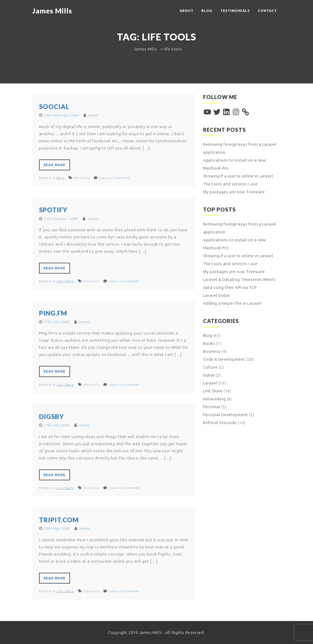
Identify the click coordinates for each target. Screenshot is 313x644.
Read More (55, 165)
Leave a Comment (114, 178)
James (93, 115)
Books (209, 343)
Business (212, 351)
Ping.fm (53, 313)
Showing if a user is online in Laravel (238, 176)
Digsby (52, 417)
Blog (207, 11)
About (186, 11)
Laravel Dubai (216, 295)
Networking (214, 399)
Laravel (210, 383)
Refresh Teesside (220, 423)
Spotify (53, 210)
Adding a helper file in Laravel (232, 303)
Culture (210, 367)
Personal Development (226, 415)
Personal (212, 407)
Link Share (65, 281)
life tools (82, 178)
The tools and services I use (230, 184)
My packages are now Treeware (234, 192)
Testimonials (235, 11)
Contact (267, 11)
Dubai (209, 375)
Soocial (54, 107)
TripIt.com (59, 520)
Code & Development (224, 359)
